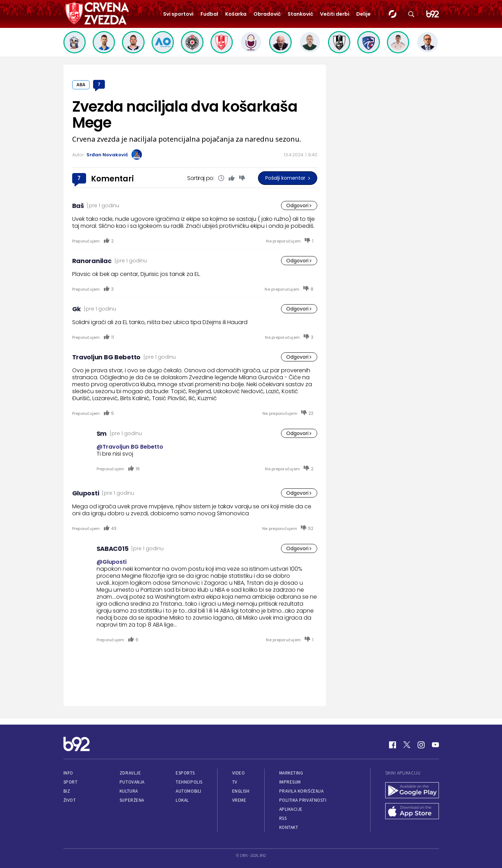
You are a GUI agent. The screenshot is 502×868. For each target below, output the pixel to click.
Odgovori (299, 205)
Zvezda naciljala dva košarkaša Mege (185, 115)
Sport (71, 782)
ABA (81, 85)
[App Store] (412, 812)
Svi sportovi (178, 14)
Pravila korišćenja (302, 791)
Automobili (188, 791)
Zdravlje (130, 773)
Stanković (300, 14)
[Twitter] (407, 745)
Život (70, 800)
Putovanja (132, 782)
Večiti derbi (335, 14)
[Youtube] (435, 745)
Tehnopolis (189, 782)
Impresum (290, 782)
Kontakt (289, 827)
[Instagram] (421, 745)
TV (235, 782)
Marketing (291, 773)
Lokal (182, 800)
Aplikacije (291, 809)
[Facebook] (393, 745)
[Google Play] (412, 791)
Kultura (129, 791)
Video (239, 773)
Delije (363, 14)
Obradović (267, 14)
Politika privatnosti (303, 800)
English (241, 791)
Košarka (236, 14)
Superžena (132, 800)
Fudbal (209, 14)
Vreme (239, 800)
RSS (283, 818)
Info (68, 773)
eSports (185, 773)
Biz (67, 791)
